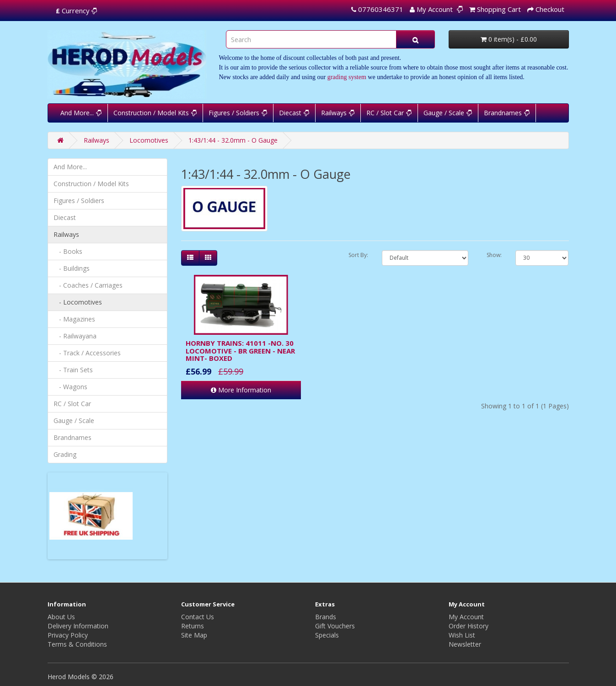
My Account (466, 617)
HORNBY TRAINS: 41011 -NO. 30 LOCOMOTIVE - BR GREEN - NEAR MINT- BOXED (240, 351)
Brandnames (503, 113)
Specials (327, 635)
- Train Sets (73, 370)
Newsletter (465, 644)
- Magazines (74, 319)
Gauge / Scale (444, 113)
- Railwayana (75, 336)
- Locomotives (78, 302)
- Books (68, 251)
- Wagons (70, 387)
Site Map (194, 635)
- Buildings (72, 268)
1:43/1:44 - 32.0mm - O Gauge (233, 140)
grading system (347, 77)
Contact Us (198, 617)
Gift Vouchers (335, 626)
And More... (77, 113)
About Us (61, 617)
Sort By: (358, 255)
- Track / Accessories (87, 353)
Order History (469, 626)
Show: (494, 255)
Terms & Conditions (77, 644)
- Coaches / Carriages (88, 285)
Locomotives (149, 140)
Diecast (290, 113)
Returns (193, 626)
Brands (326, 617)
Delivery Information (78, 626)
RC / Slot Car (385, 113)
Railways (334, 113)
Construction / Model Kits (151, 113)
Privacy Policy (68, 635)
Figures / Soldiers (234, 113)
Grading (65, 454)
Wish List (462, 635)
